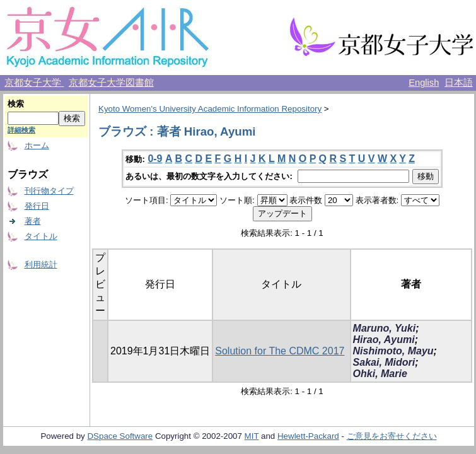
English (424, 83)
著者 (33, 221)
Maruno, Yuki (385, 328)
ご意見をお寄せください (392, 436)
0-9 (155, 159)
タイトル (41, 236)
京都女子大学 (34, 83)
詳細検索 (21, 130)
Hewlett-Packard (308, 436)
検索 (16, 104)
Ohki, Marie (380, 374)
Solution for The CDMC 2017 (280, 351)
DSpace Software (120, 436)
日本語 (459, 83)
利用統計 (41, 265)
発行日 (37, 206)
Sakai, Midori (384, 362)
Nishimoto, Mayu (393, 351)
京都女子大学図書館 (111, 83)
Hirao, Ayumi (384, 340)
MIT (252, 436)
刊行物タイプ (49, 191)
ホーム (37, 145)
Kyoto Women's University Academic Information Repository (210, 109)
